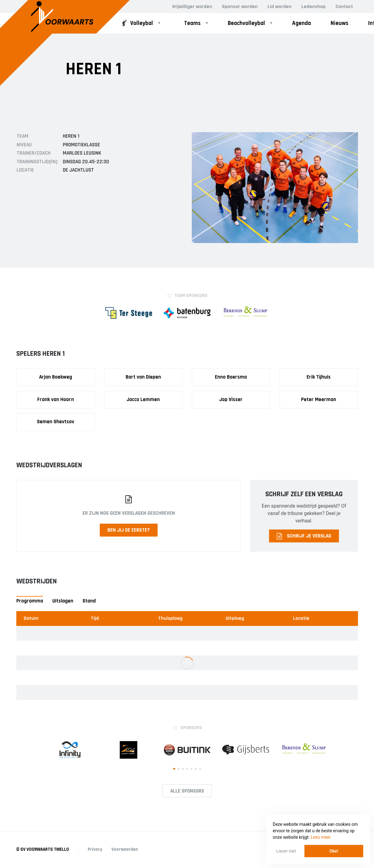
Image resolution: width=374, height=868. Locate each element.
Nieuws (340, 23)
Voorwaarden (125, 849)
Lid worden (279, 7)
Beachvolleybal (246, 23)
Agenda (302, 23)
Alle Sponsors (187, 791)
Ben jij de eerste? (129, 530)
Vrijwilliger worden (192, 7)
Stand (89, 601)
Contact (344, 7)
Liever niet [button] (286, 851)
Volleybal (137, 23)
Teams (192, 23)
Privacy (95, 849)
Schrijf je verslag (304, 536)
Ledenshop (314, 7)
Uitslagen (63, 601)
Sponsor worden (240, 7)
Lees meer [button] (321, 837)
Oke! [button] (334, 851)
